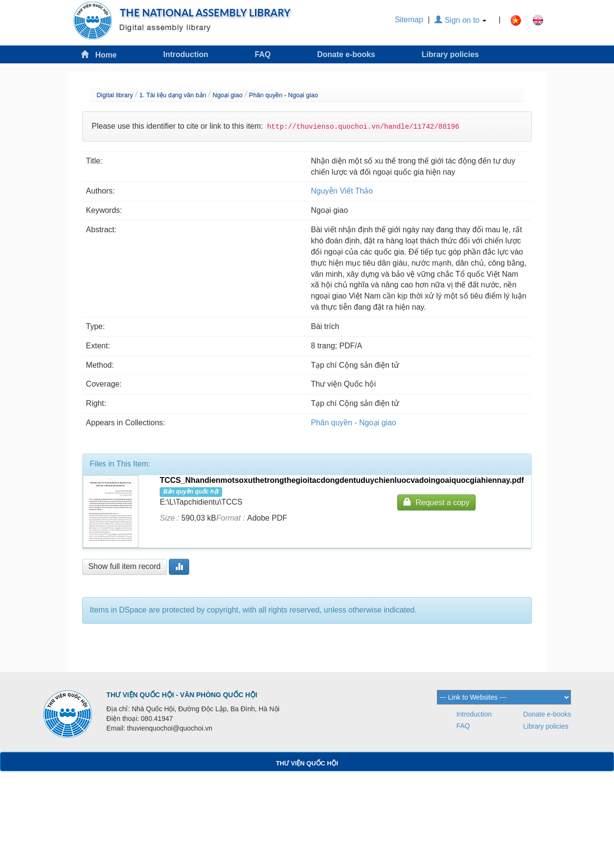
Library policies (450, 54)
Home (99, 54)
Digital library (115, 95)
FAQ (263, 54)
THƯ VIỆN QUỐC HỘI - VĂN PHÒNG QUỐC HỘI (182, 695)
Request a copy (436, 502)
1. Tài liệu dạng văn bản (173, 95)
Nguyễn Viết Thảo (342, 191)
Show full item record (125, 566)
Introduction (186, 54)
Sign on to (460, 20)
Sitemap (409, 20)
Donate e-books (346, 54)
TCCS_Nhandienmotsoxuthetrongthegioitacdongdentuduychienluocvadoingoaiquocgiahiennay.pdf (342, 480)
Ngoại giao (227, 95)
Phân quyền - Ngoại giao (284, 95)
